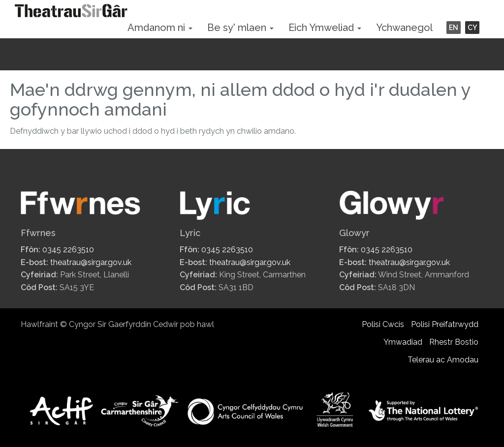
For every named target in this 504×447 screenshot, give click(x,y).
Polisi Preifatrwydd (445, 324)
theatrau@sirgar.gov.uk (91, 262)
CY (472, 28)
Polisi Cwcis (383, 324)
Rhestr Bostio (454, 342)
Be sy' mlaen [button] (240, 28)
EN (454, 28)
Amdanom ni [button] (160, 28)
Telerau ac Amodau (443, 360)
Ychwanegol (404, 28)
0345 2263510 (68, 250)
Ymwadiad (403, 342)
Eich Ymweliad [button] (325, 28)
